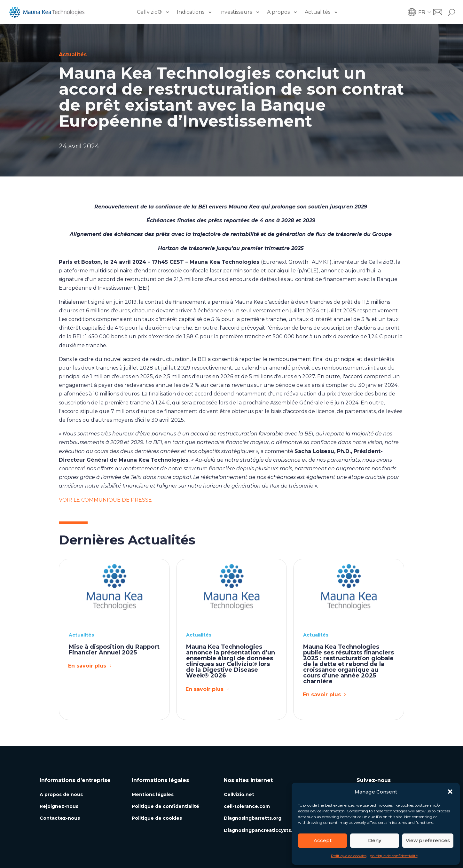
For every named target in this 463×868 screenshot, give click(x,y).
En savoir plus (87, 666)
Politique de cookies (349, 856)
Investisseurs (236, 12)
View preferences (428, 840)
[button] (450, 792)
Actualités (318, 12)
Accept (323, 840)
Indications (191, 12)
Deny (375, 840)
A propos (278, 12)
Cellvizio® (149, 12)
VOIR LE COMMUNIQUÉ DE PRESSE (105, 500)
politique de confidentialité (394, 856)
